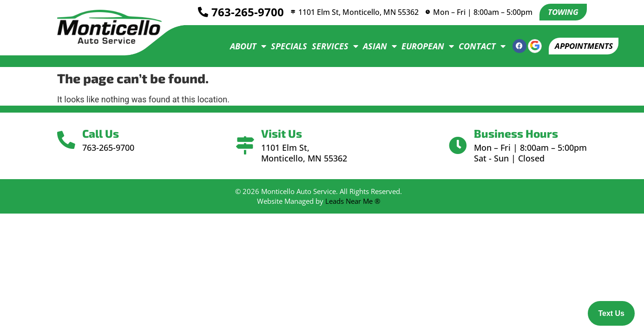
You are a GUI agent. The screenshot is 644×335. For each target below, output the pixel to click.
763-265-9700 (243, 12)
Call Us (103, 133)
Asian (374, 46)
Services (329, 46)
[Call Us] (68, 140)
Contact (476, 46)
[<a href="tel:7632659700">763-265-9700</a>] (198, 13)
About (242, 46)
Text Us (611, 313)
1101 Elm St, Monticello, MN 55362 (357, 12)
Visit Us (283, 133)
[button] (581, 46)
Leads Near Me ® (353, 201)
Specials (283, 46)
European (422, 46)
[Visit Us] (245, 146)
